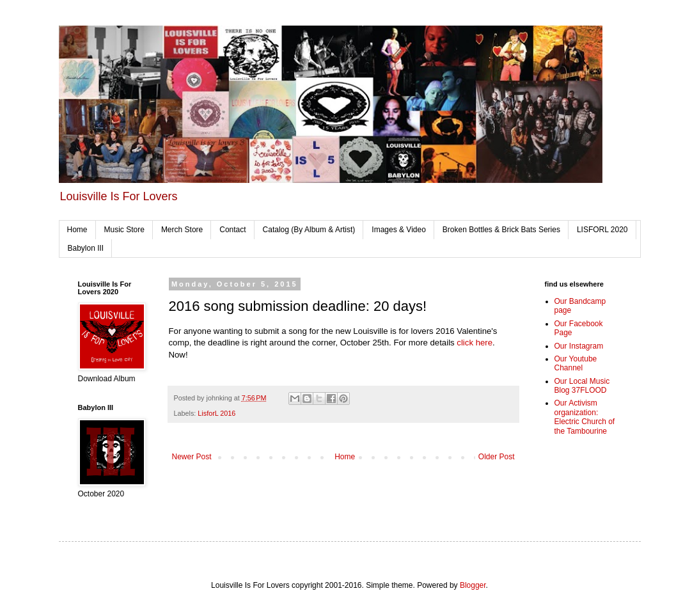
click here (475, 343)
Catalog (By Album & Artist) (309, 230)
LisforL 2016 (216, 413)
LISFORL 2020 (602, 230)
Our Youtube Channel (576, 363)
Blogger (473, 585)
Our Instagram (579, 346)
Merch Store (182, 230)
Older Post (497, 457)
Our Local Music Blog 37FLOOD (582, 386)
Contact (232, 230)
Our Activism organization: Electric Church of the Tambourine (585, 417)
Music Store (124, 230)
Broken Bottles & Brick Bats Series (501, 230)
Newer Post (192, 457)
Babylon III (86, 248)
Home (77, 230)
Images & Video (399, 230)
